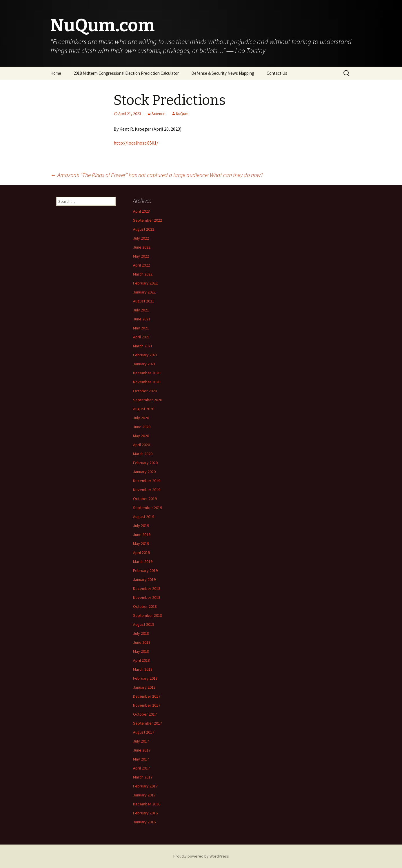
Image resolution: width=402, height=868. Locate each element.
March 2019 (143, 561)
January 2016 (144, 822)
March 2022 (143, 274)
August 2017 (144, 732)
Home (56, 73)
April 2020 (141, 445)
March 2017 (143, 777)
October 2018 (145, 606)
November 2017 (147, 705)
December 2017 (147, 696)
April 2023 (141, 211)
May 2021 (141, 328)
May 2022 (141, 256)
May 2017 (141, 759)
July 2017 (141, 741)
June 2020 (142, 427)
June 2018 (142, 642)
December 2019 (147, 481)
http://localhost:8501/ (136, 143)
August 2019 (144, 517)
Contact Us (277, 73)
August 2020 (144, 409)
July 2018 (141, 633)
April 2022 (141, 265)
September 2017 (148, 723)
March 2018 (143, 669)
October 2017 (145, 714)
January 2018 (144, 687)
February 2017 (145, 786)
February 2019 (145, 570)
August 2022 (144, 229)
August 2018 (144, 624)
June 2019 (142, 535)
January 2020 (144, 472)
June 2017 (142, 750)
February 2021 (145, 355)
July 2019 (141, 526)
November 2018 (147, 597)
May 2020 (141, 436)
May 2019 (141, 544)
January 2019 (144, 579)
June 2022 (142, 247)
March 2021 (143, 346)
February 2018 (145, 678)
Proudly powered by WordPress (201, 856)
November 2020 (147, 382)
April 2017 (141, 768)
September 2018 (148, 615)
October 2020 (145, 391)
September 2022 (148, 220)
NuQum (182, 114)
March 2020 (143, 454)
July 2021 (141, 310)
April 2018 (141, 660)
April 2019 (141, 552)
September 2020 (148, 400)
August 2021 (144, 301)
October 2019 (145, 499)
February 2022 (145, 283)
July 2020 (141, 418)
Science (159, 114)
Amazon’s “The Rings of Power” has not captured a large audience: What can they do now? (157, 175)
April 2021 (141, 337)
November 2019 (147, 490)
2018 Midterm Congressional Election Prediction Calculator (126, 73)
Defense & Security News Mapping (223, 73)
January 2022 (144, 292)
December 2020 (147, 373)
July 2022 (141, 238)
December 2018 (147, 588)
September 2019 (148, 508)
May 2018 (141, 651)
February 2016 (145, 813)
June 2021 (142, 319)
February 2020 (145, 463)
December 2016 (147, 804)
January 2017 (144, 795)
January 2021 (144, 364)
